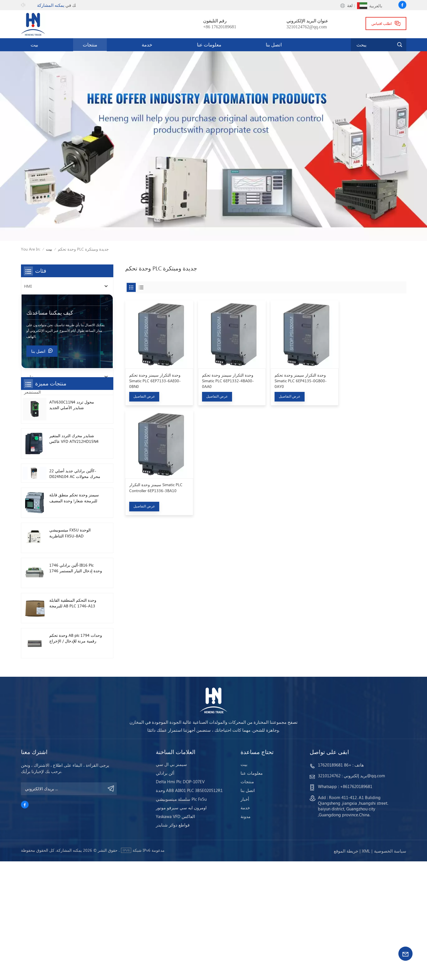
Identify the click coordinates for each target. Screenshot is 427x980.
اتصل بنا (274, 44)
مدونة (246, 935)
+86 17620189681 (220, 27)
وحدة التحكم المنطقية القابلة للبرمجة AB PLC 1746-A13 (73, 719)
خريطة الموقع (346, 970)
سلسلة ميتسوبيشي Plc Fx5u (181, 918)
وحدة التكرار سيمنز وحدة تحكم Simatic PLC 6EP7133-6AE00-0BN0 (155, 379)
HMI (28, 286)
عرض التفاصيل (144, 395)
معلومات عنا (209, 44)
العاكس (30, 301)
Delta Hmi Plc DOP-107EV (180, 901)
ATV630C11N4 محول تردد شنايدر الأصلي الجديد (72, 520)
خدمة (147, 44)
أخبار (245, 918)
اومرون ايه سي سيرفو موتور (181, 927)
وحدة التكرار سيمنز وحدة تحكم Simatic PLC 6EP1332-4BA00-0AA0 (227, 379)
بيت (34, 44)
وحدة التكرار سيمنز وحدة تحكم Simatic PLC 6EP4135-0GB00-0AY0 (298, 379)
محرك (29, 347)
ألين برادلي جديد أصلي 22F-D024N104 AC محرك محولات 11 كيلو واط (75, 589)
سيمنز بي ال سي (171, 883)
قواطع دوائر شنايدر (173, 944)
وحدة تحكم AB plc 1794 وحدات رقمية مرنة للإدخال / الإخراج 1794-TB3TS (76, 754)
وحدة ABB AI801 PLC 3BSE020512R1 (189, 909)
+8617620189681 (356, 905)
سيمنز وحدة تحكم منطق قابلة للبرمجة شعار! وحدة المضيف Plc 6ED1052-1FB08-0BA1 (74, 614)
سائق (29, 362)
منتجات (90, 44)
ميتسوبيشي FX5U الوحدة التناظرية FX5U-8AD (70, 649)
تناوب (29, 377)
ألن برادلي (165, 892)
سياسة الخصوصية (390, 970)
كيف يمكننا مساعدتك (50, 428)
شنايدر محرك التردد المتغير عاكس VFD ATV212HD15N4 (74, 554)
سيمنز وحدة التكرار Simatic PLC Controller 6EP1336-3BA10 (370, 376)
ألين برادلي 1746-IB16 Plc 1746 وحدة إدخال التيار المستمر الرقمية (76, 684)
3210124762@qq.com (307, 27)
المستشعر (32, 392)
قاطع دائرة (33, 331)
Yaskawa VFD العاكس (175, 935)
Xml (366, 970)
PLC (27, 316)
